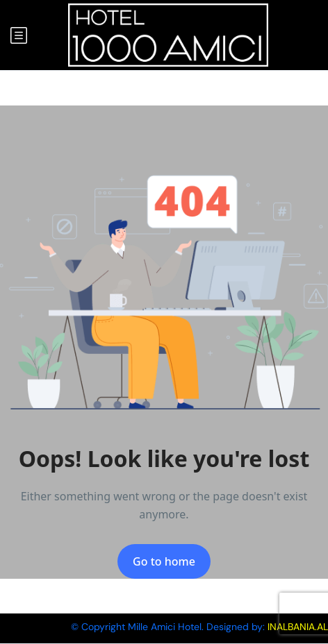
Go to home (164, 561)
